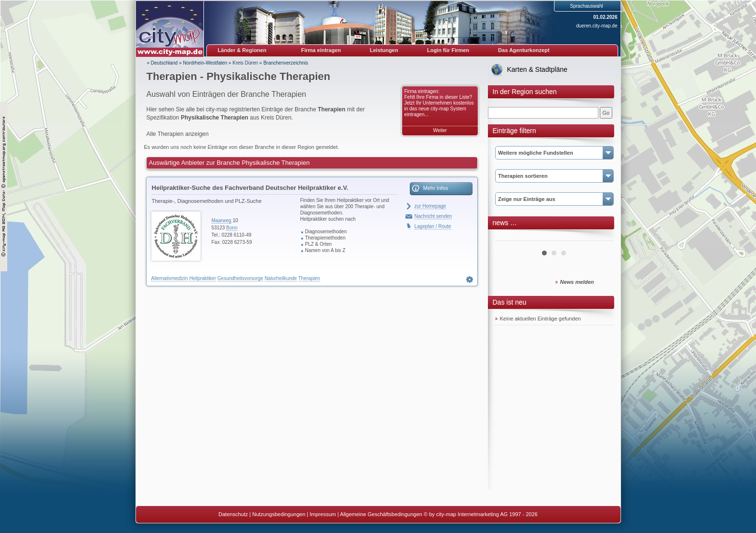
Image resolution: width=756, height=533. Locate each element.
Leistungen (384, 50)
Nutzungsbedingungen (279, 514)
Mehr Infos (436, 188)
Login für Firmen (448, 50)
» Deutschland (162, 63)
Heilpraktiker (202, 278)
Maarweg (222, 220)
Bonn (232, 228)
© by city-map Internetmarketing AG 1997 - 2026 (481, 514)
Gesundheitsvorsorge (240, 278)
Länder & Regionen (242, 50)
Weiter (440, 130)
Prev (508, 237)
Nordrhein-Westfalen (205, 63)
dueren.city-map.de (597, 26)
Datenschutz (233, 514)
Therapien (309, 278)
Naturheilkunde (281, 278)
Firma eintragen (321, 50)
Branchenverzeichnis (286, 63)
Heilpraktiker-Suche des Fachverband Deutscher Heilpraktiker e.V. (250, 188)
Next (601, 237)
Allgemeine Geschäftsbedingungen (381, 514)
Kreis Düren (245, 63)
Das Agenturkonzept (524, 50)
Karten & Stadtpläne (537, 69)
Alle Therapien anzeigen (178, 134)
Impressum (323, 514)
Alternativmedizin (170, 278)
